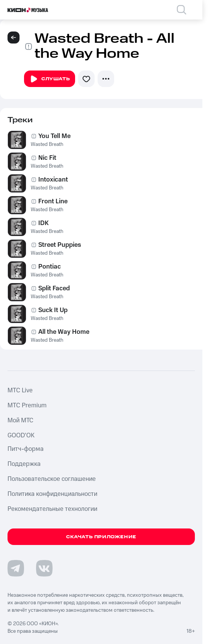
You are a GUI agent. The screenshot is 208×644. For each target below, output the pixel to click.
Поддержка (24, 464)
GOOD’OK (21, 435)
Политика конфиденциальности (52, 494)
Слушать (50, 79)
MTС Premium (27, 405)
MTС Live (20, 390)
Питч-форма (26, 449)
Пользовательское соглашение (52, 479)
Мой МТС (20, 420)
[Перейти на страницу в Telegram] (16, 568)
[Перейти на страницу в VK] (44, 568)
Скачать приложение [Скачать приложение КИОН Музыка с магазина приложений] (101, 537)
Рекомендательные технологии (52, 509)
